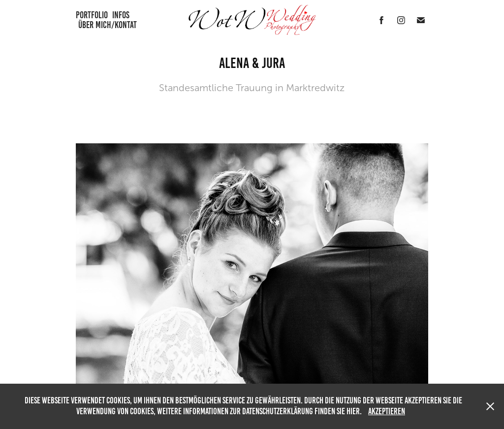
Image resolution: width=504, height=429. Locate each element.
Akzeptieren (387, 411)
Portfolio (92, 15)
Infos (121, 15)
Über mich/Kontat (108, 25)
